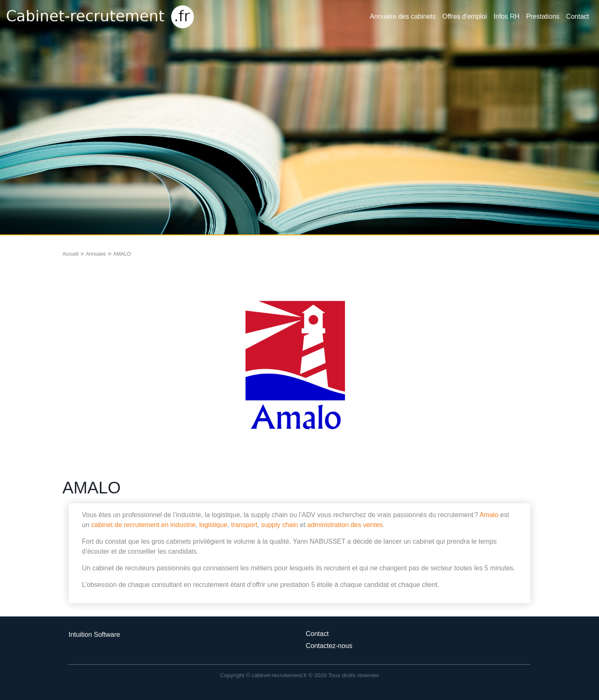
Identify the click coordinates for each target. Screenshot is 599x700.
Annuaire (96, 254)
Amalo (489, 515)
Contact (578, 16)
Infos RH (507, 16)
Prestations (543, 16)
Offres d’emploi (464, 16)
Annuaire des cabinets (403, 16)
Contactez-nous (329, 646)
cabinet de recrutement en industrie (143, 525)
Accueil (71, 254)
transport (244, 525)
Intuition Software (94, 635)
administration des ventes (345, 525)
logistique (213, 525)
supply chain (279, 525)
